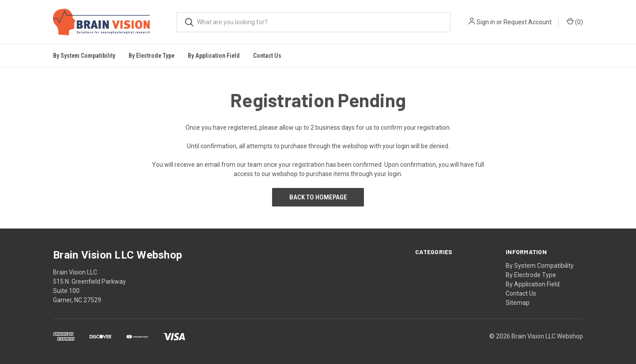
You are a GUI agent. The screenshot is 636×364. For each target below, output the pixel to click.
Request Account (528, 22)
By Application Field (533, 284)
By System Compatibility (540, 266)
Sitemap (518, 303)
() (575, 22)
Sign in (486, 22)
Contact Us (267, 56)
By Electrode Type (531, 275)
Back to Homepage (318, 197)
